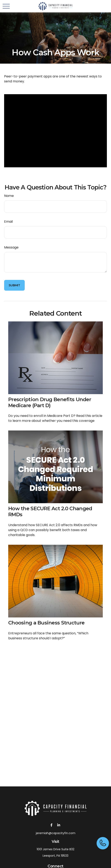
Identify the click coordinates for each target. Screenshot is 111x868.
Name (9, 196)
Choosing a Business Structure (46, 623)
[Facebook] (52, 825)
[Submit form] (14, 285)
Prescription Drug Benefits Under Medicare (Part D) (50, 402)
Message (11, 247)
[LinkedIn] (59, 825)
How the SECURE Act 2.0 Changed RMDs (50, 511)
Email (8, 222)
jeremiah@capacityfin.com (56, 833)
